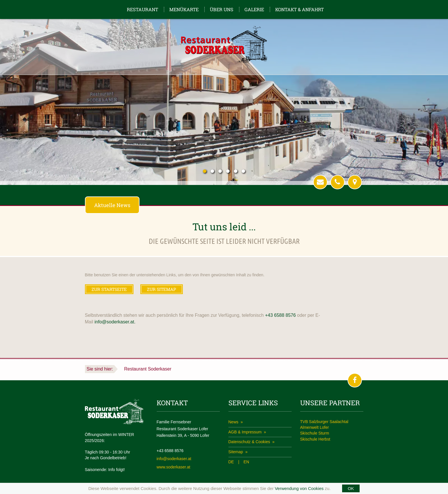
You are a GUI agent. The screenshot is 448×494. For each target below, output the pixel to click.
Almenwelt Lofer (315, 427)
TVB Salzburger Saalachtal (324, 422)
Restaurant (142, 9)
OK (351, 488)
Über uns (222, 9)
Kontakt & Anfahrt (299, 9)
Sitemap (236, 452)
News (234, 422)
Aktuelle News (112, 205)
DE (231, 462)
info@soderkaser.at (174, 459)
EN (246, 462)
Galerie (254, 9)
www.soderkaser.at (174, 467)
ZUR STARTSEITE (109, 289)
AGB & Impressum (246, 432)
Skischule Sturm (315, 433)
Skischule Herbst (315, 439)
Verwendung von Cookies (299, 488)
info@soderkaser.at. (115, 322)
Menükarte (184, 9)
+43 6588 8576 (280, 315)
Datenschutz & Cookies (250, 442)
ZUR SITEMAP (162, 289)
